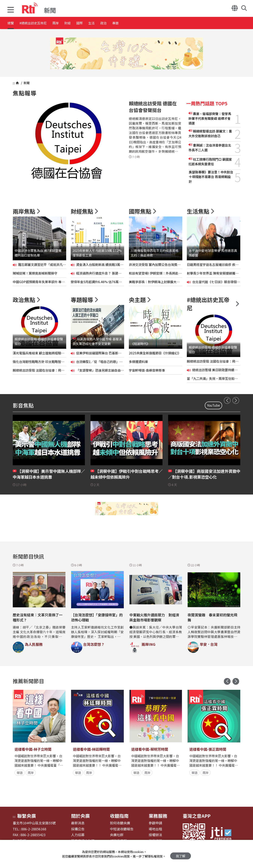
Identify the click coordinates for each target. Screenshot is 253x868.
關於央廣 (80, 816)
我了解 (181, 854)
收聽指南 (119, 816)
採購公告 (78, 829)
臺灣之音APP (197, 816)
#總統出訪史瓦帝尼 (40, 23)
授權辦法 (155, 835)
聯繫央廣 (27, 816)
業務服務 (158, 816)
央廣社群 (117, 835)
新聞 (26, 83)
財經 (86, 23)
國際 (103, 23)
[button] (11, 10)
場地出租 (155, 829)
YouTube (213, 405)
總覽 (11, 23)
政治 (137, 23)
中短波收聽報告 (122, 829)
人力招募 (78, 835)
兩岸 (70, 23)
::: (14, 83)
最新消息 (78, 823)
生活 (120, 23)
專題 (154, 23)
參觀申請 (155, 823)
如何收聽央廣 (120, 823)
